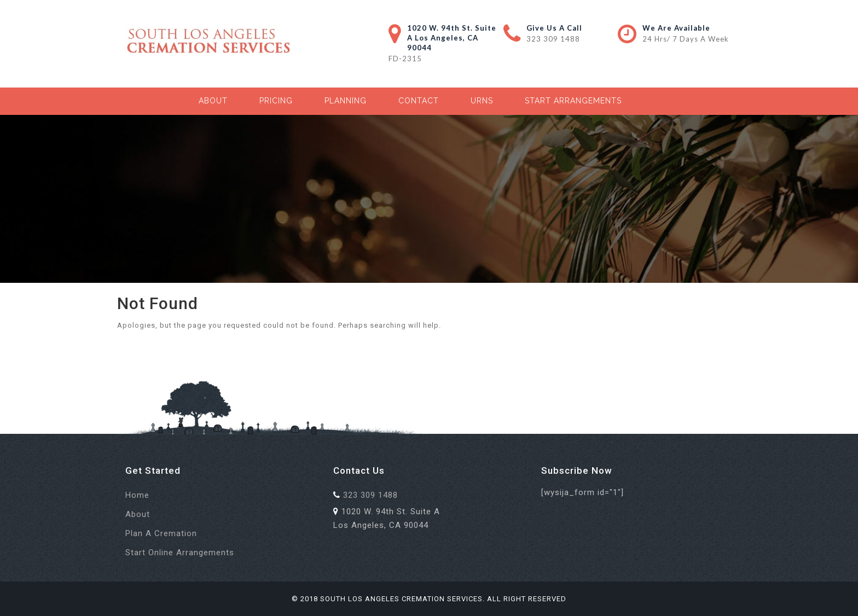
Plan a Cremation (161, 533)
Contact (419, 101)
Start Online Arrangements (180, 553)
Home (137, 495)
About (213, 101)
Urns (482, 101)
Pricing (276, 101)
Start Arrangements (573, 101)
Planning (346, 101)
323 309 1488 (553, 39)
